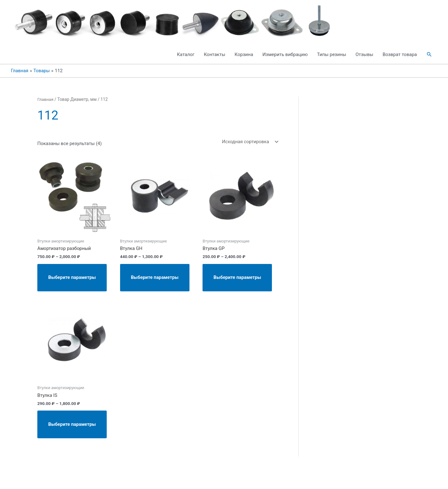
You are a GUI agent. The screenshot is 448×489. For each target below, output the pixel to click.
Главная (45, 105)
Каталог (186, 60)
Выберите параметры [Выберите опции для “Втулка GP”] (239, 285)
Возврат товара (400, 60)
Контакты (215, 60)
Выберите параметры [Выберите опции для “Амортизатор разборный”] (74, 285)
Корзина (244, 60)
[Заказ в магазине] (249, 147)
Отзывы (364, 60)
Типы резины (332, 60)
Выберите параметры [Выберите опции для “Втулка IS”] (74, 436)
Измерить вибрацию (285, 60)
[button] (429, 60)
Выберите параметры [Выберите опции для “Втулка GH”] (157, 285)
